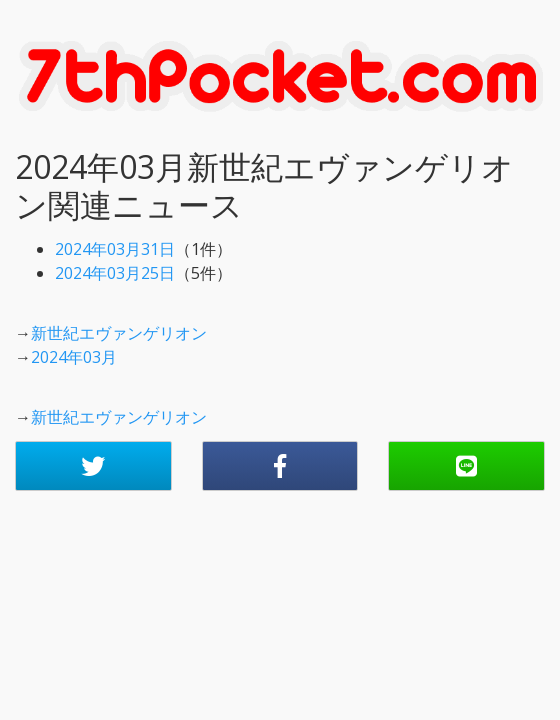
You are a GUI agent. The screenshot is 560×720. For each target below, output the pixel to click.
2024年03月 (74, 357)
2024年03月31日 (115, 249)
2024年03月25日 (115, 273)
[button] (93, 466)
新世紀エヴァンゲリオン (119, 333)
